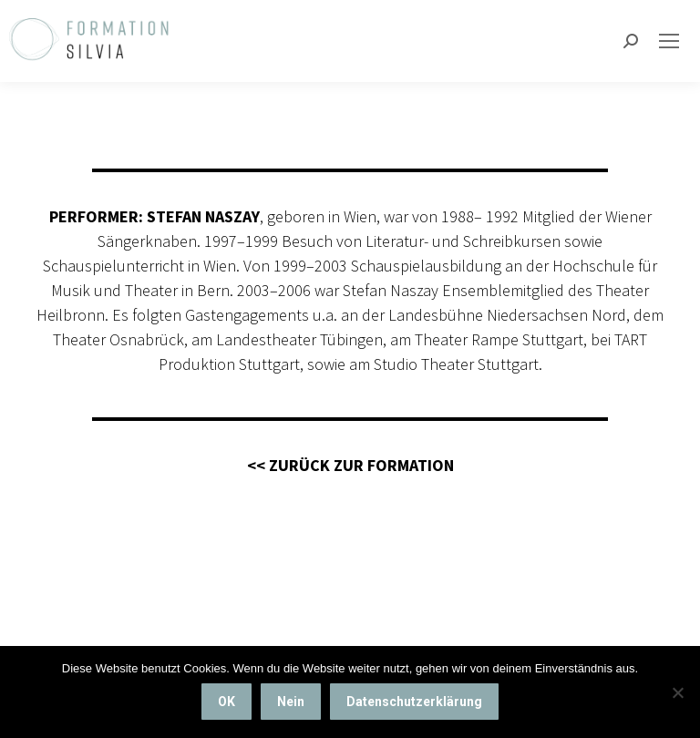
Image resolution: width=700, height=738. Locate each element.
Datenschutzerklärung (414, 702)
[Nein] (677, 692)
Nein (291, 702)
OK (226, 702)
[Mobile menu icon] (669, 41)
